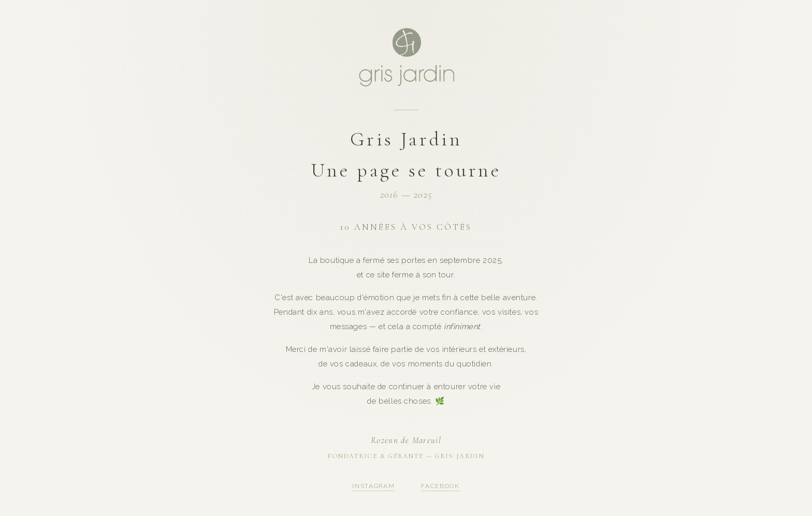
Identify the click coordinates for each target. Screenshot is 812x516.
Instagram (373, 486)
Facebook (440, 486)
